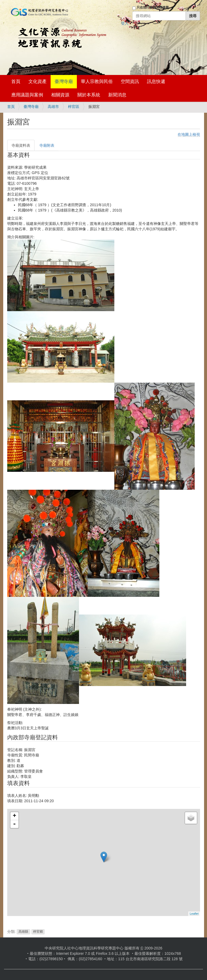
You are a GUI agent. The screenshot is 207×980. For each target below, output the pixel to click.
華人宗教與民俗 (97, 82)
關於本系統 (89, 95)
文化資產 (37, 82)
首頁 (16, 82)
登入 (125, 23)
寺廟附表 (47, 145)
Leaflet (194, 914)
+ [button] (14, 816)
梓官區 (74, 107)
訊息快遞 (156, 82)
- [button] (14, 824)
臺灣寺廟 (64, 82)
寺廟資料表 (21, 145)
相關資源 (60, 95)
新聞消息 (117, 95)
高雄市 (53, 107)
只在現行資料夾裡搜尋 (153, 7)
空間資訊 (130, 82)
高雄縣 (23, 932)
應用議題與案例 (27, 95)
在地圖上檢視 (189, 134)
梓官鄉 (38, 932)
